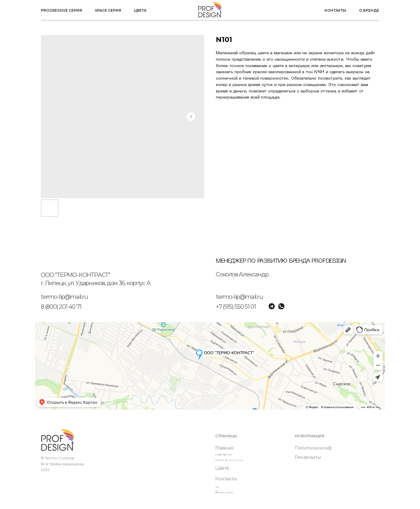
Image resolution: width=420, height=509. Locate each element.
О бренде (369, 10)
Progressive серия (61, 10)
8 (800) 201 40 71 (61, 307)
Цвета (140, 10)
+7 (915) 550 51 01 (236, 307)
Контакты (335, 10)
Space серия (108, 10)
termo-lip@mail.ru (64, 297)
